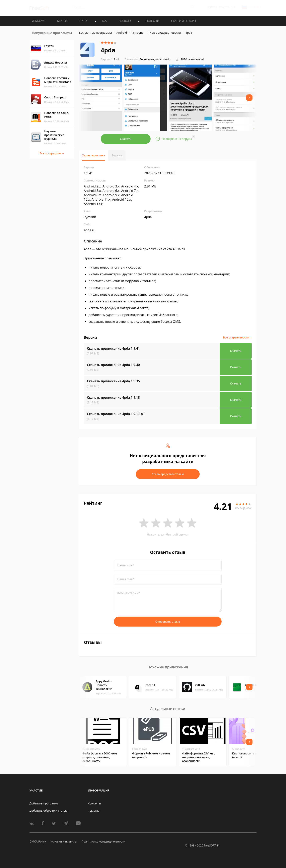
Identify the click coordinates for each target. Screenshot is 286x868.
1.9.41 (110, 59)
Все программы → (52, 153)
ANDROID (125, 21)
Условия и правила (64, 841)
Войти (211, 7)
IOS (105, 21)
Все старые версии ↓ (237, 337)
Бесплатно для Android (155, 59)
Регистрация (226, 7)
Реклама (94, 811)
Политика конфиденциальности (103, 841)
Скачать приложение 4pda (113, 348)
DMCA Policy (38, 841)
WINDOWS (39, 21)
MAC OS (62, 21)
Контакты (94, 803)
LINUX (83, 21)
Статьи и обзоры (184, 21)
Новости (153, 21)
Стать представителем (168, 474)
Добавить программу (44, 803)
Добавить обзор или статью (49, 811)
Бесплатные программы (95, 33)
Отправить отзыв (168, 621)
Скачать (126, 139)
